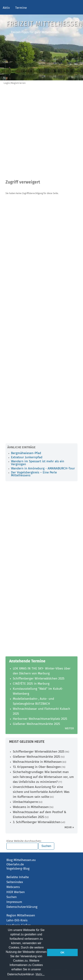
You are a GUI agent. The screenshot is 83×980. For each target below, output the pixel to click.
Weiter (69, 728)
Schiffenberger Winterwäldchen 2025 (39, 679)
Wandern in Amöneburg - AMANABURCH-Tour (43, 468)
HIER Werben (16, 892)
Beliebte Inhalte (18, 877)
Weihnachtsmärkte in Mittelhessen (37, 762)
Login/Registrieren (15, 83)
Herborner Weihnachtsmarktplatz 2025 (40, 719)
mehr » (69, 827)
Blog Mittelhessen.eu (21, 860)
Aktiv (6, 8)
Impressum (14, 902)
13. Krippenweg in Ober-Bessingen (37, 767)
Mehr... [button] (40, 974)
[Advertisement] (41, 133)
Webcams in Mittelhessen (31, 807)
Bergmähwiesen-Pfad (26, 453)
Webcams (13, 887)
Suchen (12, 897)
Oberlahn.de (15, 864)
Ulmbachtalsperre (25, 802)
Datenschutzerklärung (22, 907)
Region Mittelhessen (21, 915)
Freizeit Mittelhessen (45, 24)
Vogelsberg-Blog (18, 869)
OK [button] (62, 952)
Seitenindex (15, 882)
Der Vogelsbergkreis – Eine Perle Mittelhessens (34, 474)
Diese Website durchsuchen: (24, 841)
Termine (21, 8)
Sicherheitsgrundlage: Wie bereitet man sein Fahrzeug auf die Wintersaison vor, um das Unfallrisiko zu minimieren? (43, 777)
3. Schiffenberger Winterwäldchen (37, 822)
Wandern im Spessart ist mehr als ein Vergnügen (38, 463)
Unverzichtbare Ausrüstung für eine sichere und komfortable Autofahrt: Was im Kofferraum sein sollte (41, 792)
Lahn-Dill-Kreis (17, 920)
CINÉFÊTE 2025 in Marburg (31, 684)
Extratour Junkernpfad (27, 457)
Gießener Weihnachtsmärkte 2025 (36, 724)
